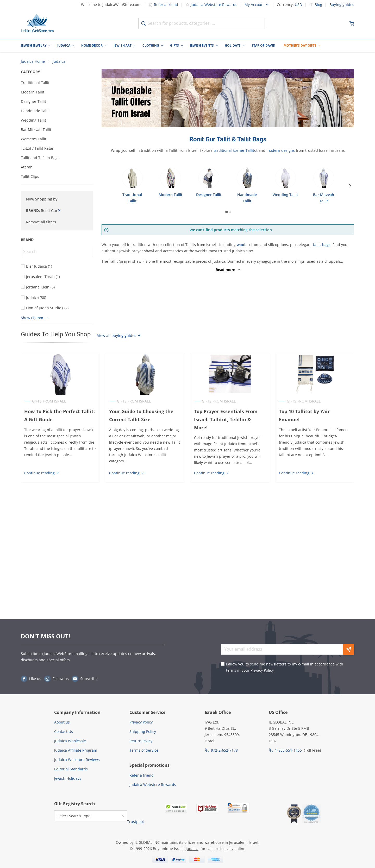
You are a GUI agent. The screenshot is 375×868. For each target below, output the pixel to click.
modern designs (281, 150)
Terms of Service (144, 750)
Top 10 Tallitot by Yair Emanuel (304, 415)
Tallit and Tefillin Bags (40, 158)
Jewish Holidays (68, 778)
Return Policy (141, 741)
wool (241, 245)
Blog (318, 5)
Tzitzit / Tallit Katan (38, 148)
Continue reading (42, 471)
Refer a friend (163, 5)
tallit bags (322, 245)
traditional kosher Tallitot (236, 150)
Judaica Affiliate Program (76, 750)
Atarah (27, 167)
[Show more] (36, 318)
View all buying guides (119, 335)
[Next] (350, 186)
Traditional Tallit (35, 83)
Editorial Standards (71, 769)
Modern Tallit (33, 92)
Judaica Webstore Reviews (77, 760)
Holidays (233, 45)
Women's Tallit (34, 139)
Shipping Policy (143, 731)
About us (62, 722)
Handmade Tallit (35, 111)
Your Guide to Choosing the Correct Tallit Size (141, 415)
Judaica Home (33, 61)
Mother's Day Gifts (300, 45)
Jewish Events (202, 45)
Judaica (64, 45)
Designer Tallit (33, 101)
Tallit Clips (30, 176)
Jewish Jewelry (34, 45)
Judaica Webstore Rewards (211, 5)
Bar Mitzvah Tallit (36, 130)
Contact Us (64, 731)
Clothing (151, 45)
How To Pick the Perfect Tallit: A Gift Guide (60, 415)
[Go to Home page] (37, 23)
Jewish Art (123, 45)
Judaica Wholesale (70, 741)
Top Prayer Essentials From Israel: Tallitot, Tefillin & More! (230, 415)
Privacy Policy (262, 670)
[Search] (57, 251)
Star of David (263, 45)
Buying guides (342, 5)
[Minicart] (352, 23)
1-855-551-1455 (288, 750)
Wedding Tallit (33, 120)
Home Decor (92, 45)
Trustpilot (136, 822)
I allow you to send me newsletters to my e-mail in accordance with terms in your (285, 667)
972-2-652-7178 (224, 750)
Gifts (174, 45)
